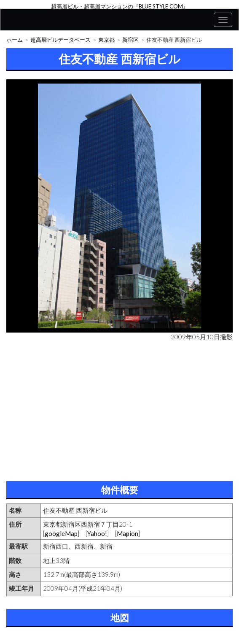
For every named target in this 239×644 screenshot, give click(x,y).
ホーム (15, 40)
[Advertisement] (119, 409)
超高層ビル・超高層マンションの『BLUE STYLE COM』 (120, 6)
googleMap (61, 533)
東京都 (106, 40)
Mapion (128, 533)
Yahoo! (97, 533)
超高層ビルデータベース (60, 40)
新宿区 (130, 40)
